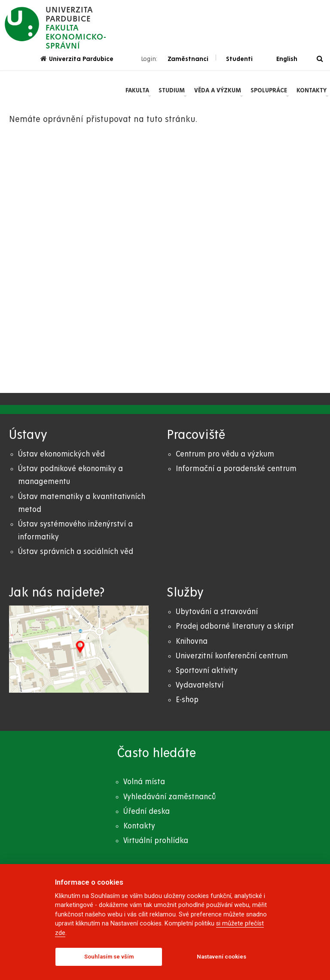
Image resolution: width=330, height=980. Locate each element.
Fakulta (137, 90)
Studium (172, 90)
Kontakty (312, 90)
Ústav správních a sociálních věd (76, 552)
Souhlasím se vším (109, 957)
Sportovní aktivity (207, 671)
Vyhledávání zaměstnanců (170, 797)
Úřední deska (147, 811)
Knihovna (192, 641)
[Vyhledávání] (320, 59)
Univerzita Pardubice (77, 59)
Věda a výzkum (218, 90)
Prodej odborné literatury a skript (235, 626)
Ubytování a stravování (217, 612)
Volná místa (144, 782)
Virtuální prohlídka (156, 841)
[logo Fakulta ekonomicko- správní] (56, 28)
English (287, 59)
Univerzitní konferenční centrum (232, 656)
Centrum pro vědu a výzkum (225, 454)
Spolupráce (269, 90)
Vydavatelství (200, 685)
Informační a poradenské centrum (236, 469)
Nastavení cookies (222, 957)
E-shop (187, 700)
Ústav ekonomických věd (61, 454)
